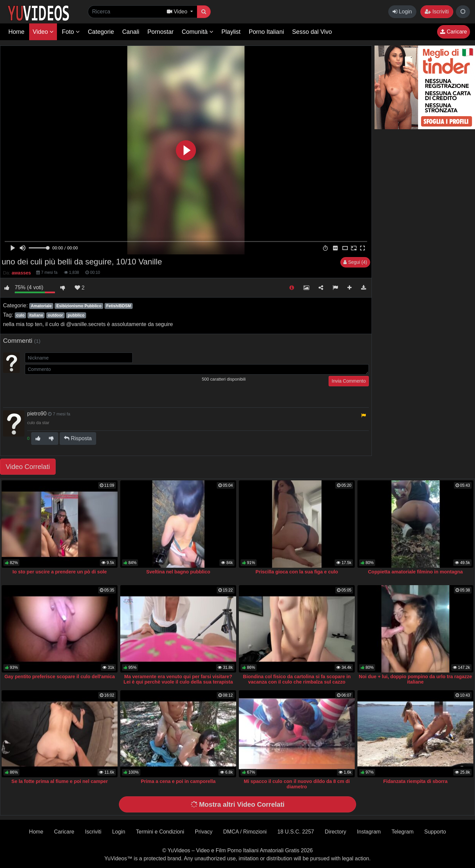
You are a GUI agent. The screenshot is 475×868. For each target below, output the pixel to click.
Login (402, 12)
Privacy (204, 832)
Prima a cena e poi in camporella (178, 781)
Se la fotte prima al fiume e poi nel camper (60, 781)
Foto (71, 32)
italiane (36, 315)
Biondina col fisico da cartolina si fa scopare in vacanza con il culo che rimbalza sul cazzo (297, 679)
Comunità (198, 32)
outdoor (55, 315)
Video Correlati (28, 467)
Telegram (403, 832)
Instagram (369, 832)
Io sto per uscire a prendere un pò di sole (59, 572)
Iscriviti (437, 12)
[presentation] (76, 389)
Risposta (78, 438)
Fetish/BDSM (119, 306)
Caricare (454, 32)
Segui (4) (355, 262)
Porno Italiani (266, 32)
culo (20, 315)
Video (43, 32)
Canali (131, 32)
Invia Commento (349, 381)
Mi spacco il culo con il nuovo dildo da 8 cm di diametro (297, 784)
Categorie (101, 32)
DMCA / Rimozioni (245, 832)
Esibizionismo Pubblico (79, 306)
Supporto (435, 832)
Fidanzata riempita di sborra (415, 781)
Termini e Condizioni (160, 832)
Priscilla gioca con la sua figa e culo (297, 572)
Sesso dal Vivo (312, 32)
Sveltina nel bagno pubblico (178, 572)
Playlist (231, 32)
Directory (336, 832)
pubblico (76, 315)
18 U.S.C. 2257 (296, 832)
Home (16, 32)
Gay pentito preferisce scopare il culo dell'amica (60, 677)
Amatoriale (41, 306)
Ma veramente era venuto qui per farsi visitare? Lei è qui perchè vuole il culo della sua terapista (178, 679)
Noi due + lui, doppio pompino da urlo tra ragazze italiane (415, 679)
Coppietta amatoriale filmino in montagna (415, 572)
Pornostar (160, 32)
